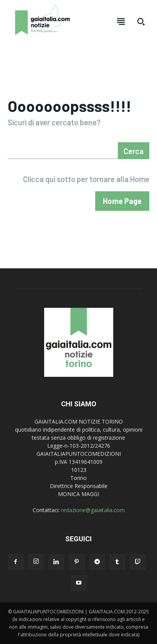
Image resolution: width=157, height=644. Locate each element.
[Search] (134, 151)
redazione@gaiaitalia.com (93, 510)
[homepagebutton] (122, 201)
